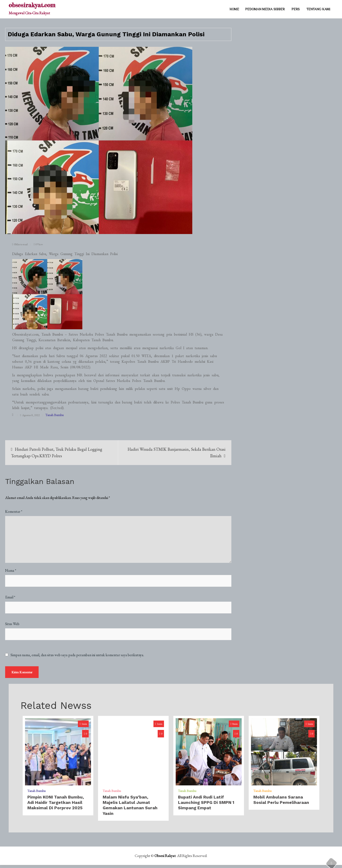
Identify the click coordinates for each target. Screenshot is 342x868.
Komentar (14, 511)
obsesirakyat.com (32, 5)
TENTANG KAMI (318, 9)
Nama (11, 570)
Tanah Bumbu (55, 415)
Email (10, 597)
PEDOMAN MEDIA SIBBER (265, 9)
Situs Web (12, 624)
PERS (296, 9)
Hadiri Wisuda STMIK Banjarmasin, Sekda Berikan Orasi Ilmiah (176, 452)
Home (234, 9)
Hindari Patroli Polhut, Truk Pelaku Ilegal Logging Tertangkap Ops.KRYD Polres (57, 452)
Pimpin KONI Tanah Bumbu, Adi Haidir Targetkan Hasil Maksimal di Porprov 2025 (56, 806)
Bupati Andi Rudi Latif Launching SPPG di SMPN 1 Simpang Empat (206, 806)
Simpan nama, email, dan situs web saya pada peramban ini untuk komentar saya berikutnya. (77, 655)
